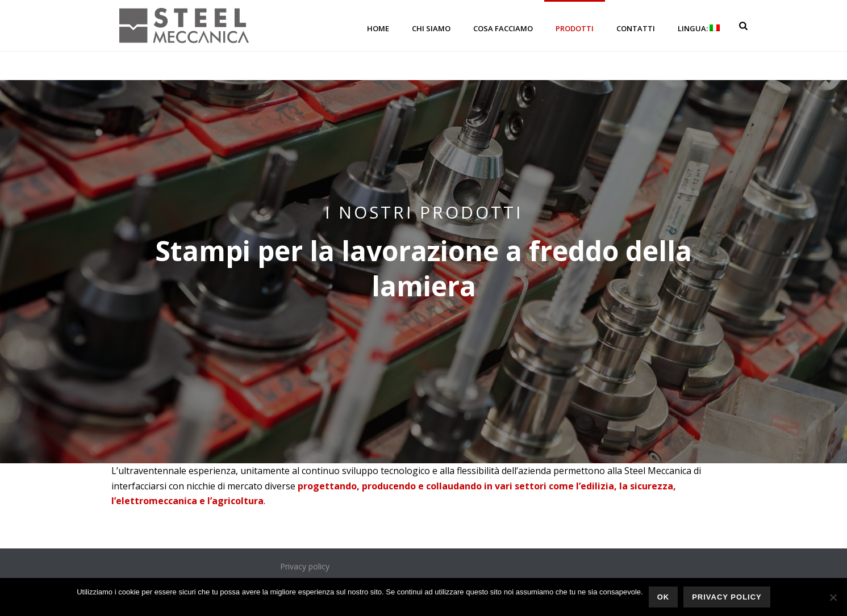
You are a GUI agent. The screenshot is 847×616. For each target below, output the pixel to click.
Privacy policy (305, 566)
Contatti (636, 28)
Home (378, 28)
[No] (833, 597)
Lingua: (699, 28)
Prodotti (575, 28)
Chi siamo (431, 28)
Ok (664, 597)
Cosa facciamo (503, 28)
